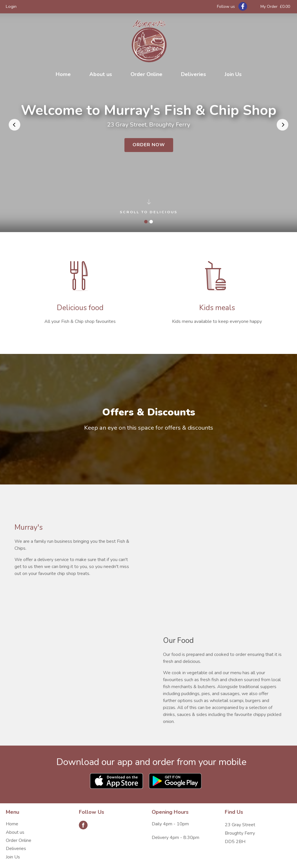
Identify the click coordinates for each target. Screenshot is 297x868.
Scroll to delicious (149, 208)
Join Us (233, 74)
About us (101, 74)
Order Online (146, 74)
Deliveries (193, 74)
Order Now (149, 145)
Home (63, 74)
